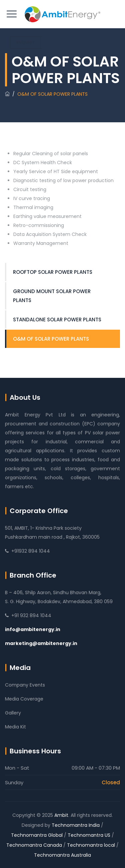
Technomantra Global (37, 835)
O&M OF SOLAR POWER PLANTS (51, 339)
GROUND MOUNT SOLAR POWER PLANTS (52, 296)
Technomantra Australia (62, 855)
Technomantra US (89, 835)
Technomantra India (76, 825)
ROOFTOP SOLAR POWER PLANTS (53, 272)
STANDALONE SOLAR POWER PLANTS (57, 320)
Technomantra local (91, 845)
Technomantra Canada (34, 845)
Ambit (61, 815)
